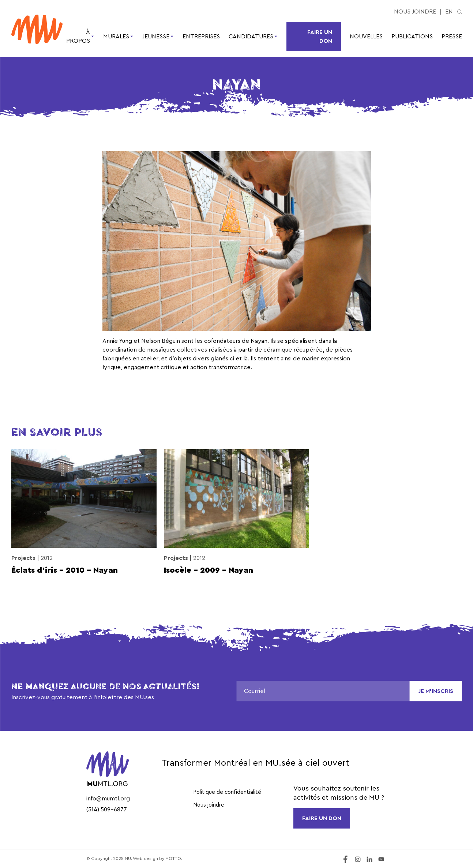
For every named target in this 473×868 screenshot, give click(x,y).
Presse (452, 37)
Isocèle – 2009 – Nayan (209, 570)
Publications (412, 37)
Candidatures (253, 37)
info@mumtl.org (108, 799)
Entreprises (201, 37)
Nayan (259, 341)
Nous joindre (415, 12)
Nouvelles (366, 37)
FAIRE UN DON (322, 818)
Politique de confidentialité (227, 792)
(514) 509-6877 (107, 810)
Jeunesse (158, 37)
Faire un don (320, 37)
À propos (80, 37)
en (449, 12)
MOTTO (173, 858)
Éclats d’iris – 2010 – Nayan (65, 570)
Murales (118, 37)
